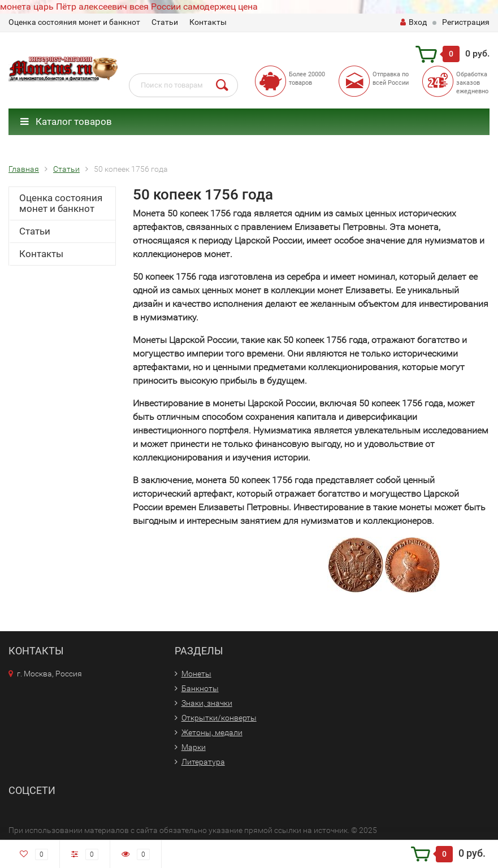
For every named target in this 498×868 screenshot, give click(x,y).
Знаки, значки (207, 703)
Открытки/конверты (219, 718)
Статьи (165, 22)
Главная (24, 169)
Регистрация (466, 22)
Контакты (208, 22)
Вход (413, 22)
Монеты (196, 674)
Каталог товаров (66, 121)
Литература (203, 762)
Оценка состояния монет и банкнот (74, 22)
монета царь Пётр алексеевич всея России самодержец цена (129, 6)
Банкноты (200, 688)
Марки (194, 747)
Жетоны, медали (212, 732)
